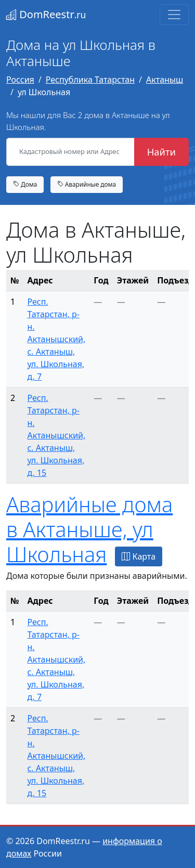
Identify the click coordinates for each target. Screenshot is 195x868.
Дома (25, 184)
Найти (161, 152)
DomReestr (46, 14)
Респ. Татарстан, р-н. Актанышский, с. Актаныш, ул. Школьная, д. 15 (56, 435)
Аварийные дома (87, 184)
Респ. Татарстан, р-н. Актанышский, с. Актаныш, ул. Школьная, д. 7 (56, 339)
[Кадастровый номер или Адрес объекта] (70, 152)
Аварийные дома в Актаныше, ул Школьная (89, 529)
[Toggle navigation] (174, 15)
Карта (139, 556)
